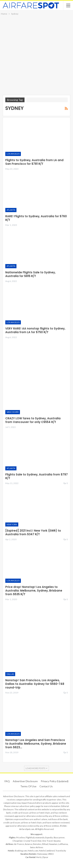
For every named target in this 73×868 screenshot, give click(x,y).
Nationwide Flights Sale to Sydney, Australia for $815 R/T (30, 274)
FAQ (7, 781)
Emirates (37, 844)
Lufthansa (63, 844)
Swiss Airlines (37, 847)
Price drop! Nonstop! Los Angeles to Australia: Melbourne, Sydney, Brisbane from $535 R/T (34, 591)
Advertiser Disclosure (25, 781)
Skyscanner (59, 837)
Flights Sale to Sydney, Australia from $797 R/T (36, 476)
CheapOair (18, 841)
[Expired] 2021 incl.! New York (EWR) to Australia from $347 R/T (33, 532)
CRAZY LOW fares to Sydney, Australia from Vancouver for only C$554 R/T (33, 420)
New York (12, 524)
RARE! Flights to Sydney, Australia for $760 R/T (36, 218)
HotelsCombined (47, 851)
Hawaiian (53, 844)
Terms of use (28, 786)
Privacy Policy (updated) (55, 781)
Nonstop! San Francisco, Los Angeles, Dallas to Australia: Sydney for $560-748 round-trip (35, 684)
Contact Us (46, 786)
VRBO (51, 854)
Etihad (45, 844)
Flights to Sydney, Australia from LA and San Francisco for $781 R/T (34, 162)
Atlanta (11, 210)
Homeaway (42, 854)
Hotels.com (33, 851)
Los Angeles (13, 154)
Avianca (28, 844)
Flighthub (30, 837)
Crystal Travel (30, 841)
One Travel (47, 841)
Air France (19, 844)
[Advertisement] (36, 54)
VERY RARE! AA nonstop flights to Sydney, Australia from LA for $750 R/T (35, 330)
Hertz (39, 857)
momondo (40, 837)
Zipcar (45, 857)
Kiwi (39, 841)
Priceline (21, 837)
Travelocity (61, 851)
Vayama (57, 841)
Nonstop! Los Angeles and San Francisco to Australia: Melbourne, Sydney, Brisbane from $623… (36, 744)
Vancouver (13, 412)
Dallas (10, 674)
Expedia (49, 837)
